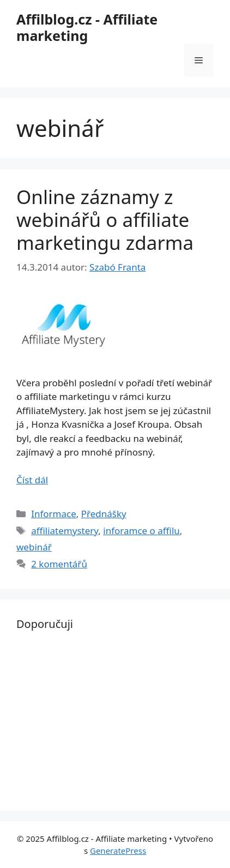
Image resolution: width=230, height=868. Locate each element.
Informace (54, 514)
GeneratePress (118, 851)
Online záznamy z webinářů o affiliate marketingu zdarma (105, 220)
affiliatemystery (65, 531)
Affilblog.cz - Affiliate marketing (87, 27)
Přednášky (104, 514)
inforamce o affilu (141, 531)
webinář (34, 547)
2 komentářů (59, 564)
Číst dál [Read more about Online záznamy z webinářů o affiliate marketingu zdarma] (32, 480)
